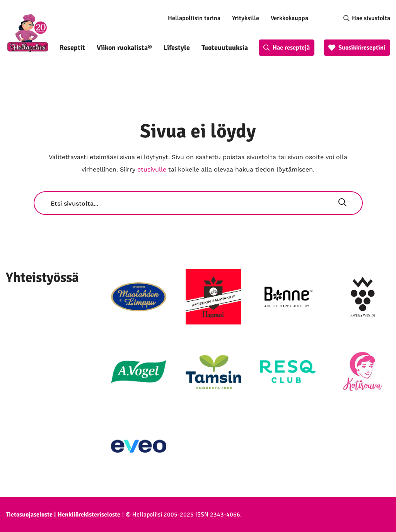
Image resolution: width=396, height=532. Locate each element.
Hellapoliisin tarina (194, 18)
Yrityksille (246, 18)
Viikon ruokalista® (124, 48)
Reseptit (72, 48)
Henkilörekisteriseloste (89, 515)
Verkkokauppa (289, 18)
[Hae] (342, 203)
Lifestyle (177, 48)
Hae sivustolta (371, 18)
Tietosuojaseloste (29, 515)
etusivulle (152, 169)
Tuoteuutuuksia (225, 48)
